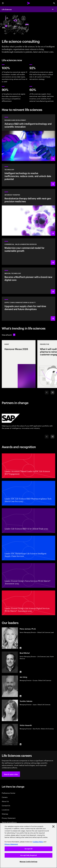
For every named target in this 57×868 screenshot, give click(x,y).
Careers (5, 797)
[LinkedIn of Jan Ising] (21, 696)
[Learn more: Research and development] (28, 138)
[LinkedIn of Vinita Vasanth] (21, 744)
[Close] (53, 826)
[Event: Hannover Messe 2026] (19, 364)
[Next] (53, 392)
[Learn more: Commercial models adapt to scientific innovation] (28, 252)
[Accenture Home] (29, 3)
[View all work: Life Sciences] (9, 335)
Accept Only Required (28, 855)
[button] (11, 774)
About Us (5, 801)
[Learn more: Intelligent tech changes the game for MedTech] (28, 281)
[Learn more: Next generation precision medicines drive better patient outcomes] (28, 212)
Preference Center (9, 793)
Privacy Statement (9, 818)
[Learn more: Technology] (28, 175)
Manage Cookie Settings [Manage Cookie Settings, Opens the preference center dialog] (28, 862)
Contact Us (6, 805)
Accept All (28, 849)
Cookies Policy (38, 842)
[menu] (3, 3)
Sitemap (5, 814)
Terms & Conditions (9, 822)
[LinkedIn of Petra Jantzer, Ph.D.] (21, 648)
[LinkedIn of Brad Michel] (21, 672)
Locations (6, 810)
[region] (28, 845)
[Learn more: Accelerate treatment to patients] (28, 309)
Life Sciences (7, 9)
